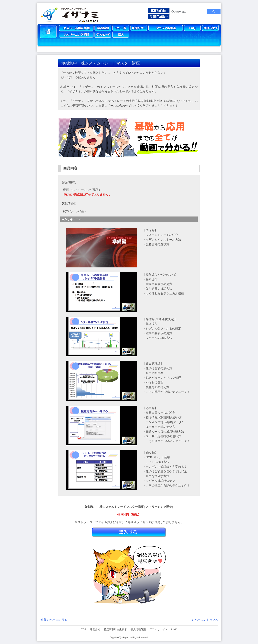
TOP (84, 629)
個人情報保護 (138, 629)
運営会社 (95, 629)
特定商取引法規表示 (115, 629)
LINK (174, 629)
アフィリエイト (159, 629)
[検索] (186, 12)
